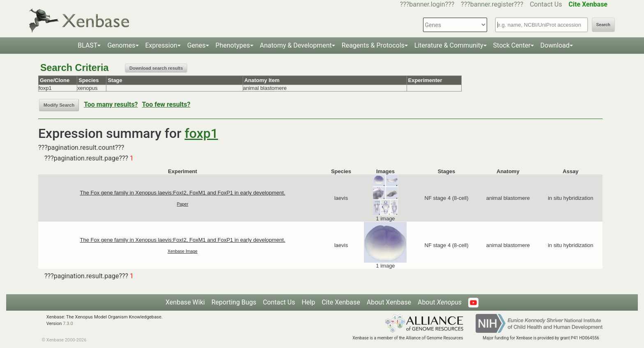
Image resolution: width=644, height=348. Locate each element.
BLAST (87, 45)
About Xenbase (389, 302)
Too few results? (166, 104)
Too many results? (111, 104)
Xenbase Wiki (185, 302)
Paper (183, 204)
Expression (161, 45)
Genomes (121, 45)
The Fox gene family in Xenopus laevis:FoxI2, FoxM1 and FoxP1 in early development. (182, 193)
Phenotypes (233, 45)
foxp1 (201, 133)
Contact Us (546, 4)
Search (603, 25)
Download (555, 45)
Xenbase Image (183, 251)
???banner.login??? (427, 4)
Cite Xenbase (341, 302)
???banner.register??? (492, 4)
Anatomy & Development (296, 45)
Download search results (156, 68)
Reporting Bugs (234, 302)
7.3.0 (68, 324)
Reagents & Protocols (373, 45)
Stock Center (512, 45)
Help (308, 302)
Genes (197, 45)
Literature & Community (449, 45)
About (440, 302)
